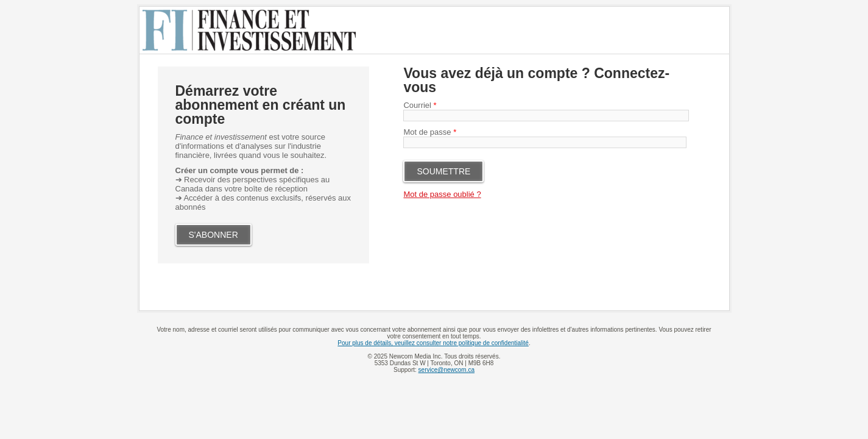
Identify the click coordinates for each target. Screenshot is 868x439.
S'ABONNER (213, 235)
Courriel (420, 105)
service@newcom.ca (446, 370)
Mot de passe (430, 132)
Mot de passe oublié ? (442, 194)
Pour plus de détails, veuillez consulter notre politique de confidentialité (433, 343)
